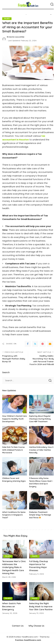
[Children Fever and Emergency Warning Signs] (15, 466)
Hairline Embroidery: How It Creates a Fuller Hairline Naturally (41, 450)
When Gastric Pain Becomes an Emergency (12, 606)
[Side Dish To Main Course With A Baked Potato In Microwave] (15, 435)
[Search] (52, 4)
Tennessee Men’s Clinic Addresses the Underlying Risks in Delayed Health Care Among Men (14, 567)
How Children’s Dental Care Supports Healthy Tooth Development (14, 419)
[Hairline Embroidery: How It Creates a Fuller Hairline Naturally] (42, 435)
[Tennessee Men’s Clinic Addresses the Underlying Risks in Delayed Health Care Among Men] (15, 549)
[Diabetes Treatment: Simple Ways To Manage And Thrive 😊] (42, 500)
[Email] (50, 344)
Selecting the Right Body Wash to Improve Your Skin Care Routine (41, 606)
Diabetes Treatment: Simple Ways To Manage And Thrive (40, 515)
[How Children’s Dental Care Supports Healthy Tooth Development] (15, 404)
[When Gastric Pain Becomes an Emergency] (15, 591)
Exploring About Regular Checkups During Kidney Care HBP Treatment (40, 419)
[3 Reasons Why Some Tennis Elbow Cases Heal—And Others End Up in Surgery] (42, 466)
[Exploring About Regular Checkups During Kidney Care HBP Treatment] (42, 404)
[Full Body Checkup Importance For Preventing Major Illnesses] (42, 549)
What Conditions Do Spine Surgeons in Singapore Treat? (14, 515)
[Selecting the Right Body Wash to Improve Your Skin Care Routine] (42, 591)
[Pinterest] (43, 344)
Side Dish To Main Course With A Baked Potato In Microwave (13, 450)
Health (7, 19)
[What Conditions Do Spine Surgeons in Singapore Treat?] (15, 500)
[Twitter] (35, 344)
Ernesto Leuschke (16, 37)
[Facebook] (28, 344)
